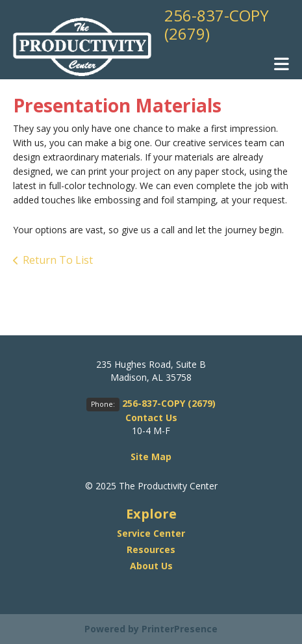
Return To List (58, 260)
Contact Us (151, 418)
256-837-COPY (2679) (217, 24)
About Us (151, 566)
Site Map (151, 457)
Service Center (151, 533)
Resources (151, 549)
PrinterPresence (180, 629)
